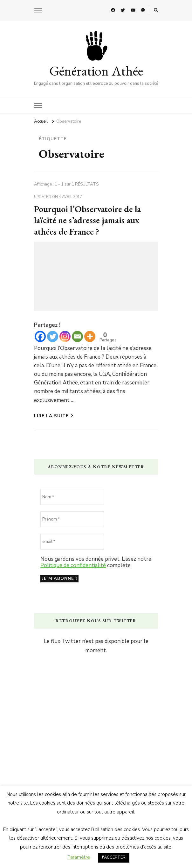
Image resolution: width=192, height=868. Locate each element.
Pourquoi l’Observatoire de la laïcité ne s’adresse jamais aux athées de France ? (87, 220)
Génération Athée (96, 71)
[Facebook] (40, 336)
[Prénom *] (72, 519)
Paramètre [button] (79, 857)
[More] (90, 336)
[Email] (77, 336)
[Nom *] (72, 497)
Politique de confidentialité (73, 565)
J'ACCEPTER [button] (114, 857)
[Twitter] (53, 336)
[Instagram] (65, 336)
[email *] (72, 542)
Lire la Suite (54, 416)
